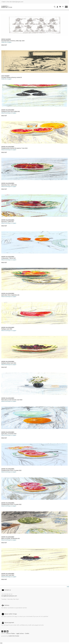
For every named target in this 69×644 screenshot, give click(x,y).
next (68, 587)
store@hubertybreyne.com (9, 596)
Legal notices (20, 633)
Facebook (2, 631)
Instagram (5, 631)
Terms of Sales (11, 633)
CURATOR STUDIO (14, 636)
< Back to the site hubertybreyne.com (12, 2)
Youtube (7, 631)
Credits (27, 633)
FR (63, 7)
